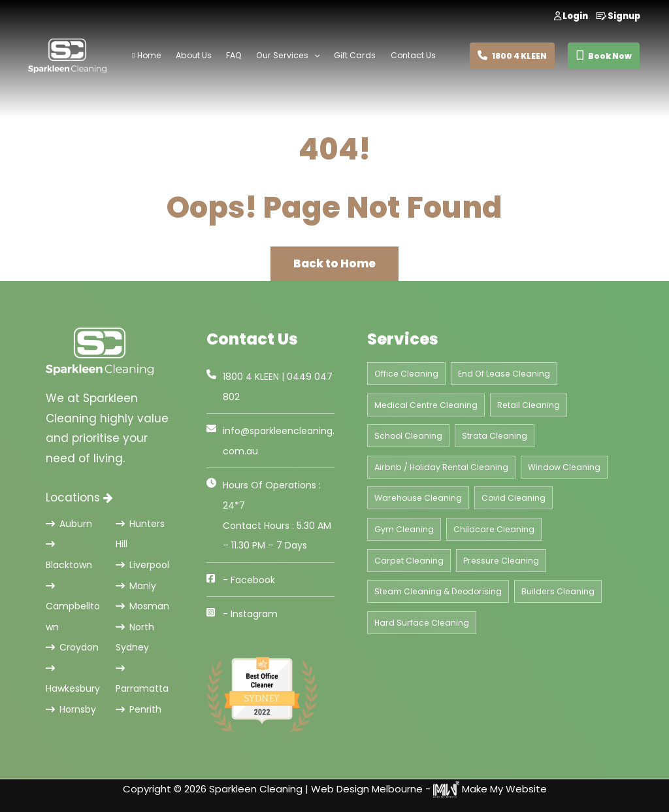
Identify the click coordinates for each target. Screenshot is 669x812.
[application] (310, 56)
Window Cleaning (564, 467)
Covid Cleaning (514, 498)
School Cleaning (408, 436)
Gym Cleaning (404, 529)
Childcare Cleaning (494, 529)
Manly (136, 586)
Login (571, 16)
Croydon (72, 647)
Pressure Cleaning (501, 561)
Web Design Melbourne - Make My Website (429, 789)
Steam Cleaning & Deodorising (438, 591)
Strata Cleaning (495, 436)
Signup (618, 16)
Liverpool (142, 565)
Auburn (69, 524)
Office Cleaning (406, 374)
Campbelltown (73, 608)
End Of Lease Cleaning (504, 374)
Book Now (604, 56)
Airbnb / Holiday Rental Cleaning (441, 467)
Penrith (139, 709)
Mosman (142, 606)
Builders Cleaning (558, 591)
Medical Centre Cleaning (426, 405)
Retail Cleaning (529, 405)
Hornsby (71, 709)
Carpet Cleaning (409, 561)
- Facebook (249, 580)
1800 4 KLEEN (512, 56)
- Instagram (250, 614)
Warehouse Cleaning (418, 498)
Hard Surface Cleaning (422, 623)
